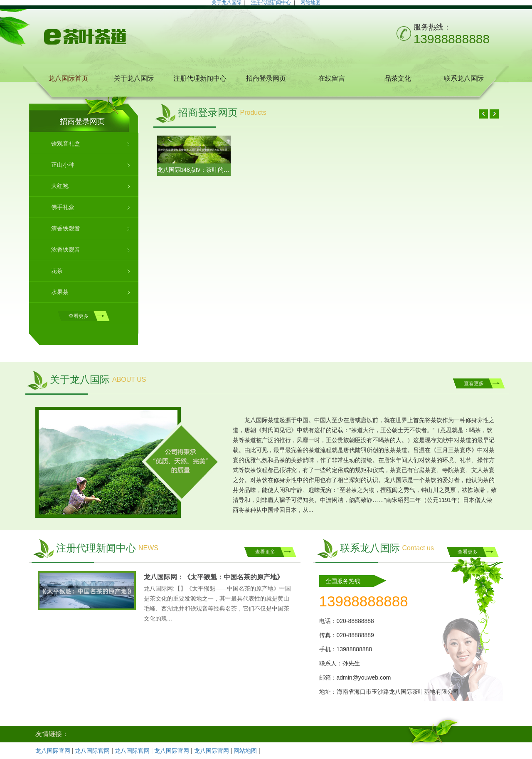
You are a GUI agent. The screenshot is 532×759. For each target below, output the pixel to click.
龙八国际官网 (53, 751)
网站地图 (245, 751)
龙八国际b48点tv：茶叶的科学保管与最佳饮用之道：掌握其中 (194, 170)
